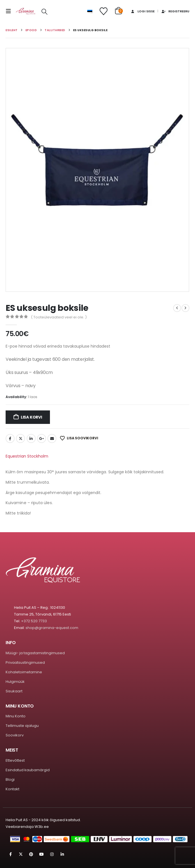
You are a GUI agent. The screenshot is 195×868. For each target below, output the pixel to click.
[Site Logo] (26, 11)
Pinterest (31, 854)
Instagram (52, 854)
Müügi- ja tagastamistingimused (35, 653)
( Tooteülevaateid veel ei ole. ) (59, 317)
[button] (10, 11)
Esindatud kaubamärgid (28, 770)
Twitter (20, 438)
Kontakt (12, 789)
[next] (185, 308)
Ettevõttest (15, 760)
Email (52, 438)
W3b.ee (42, 827)
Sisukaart (14, 691)
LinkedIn (31, 438)
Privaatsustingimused (25, 663)
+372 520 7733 (34, 621)
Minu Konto (16, 716)
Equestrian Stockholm (27, 456)
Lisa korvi (31, 417)
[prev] (177, 308)
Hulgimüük (15, 682)
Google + (42, 438)
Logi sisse (142, 11)
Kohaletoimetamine (24, 672)
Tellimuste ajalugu (22, 726)
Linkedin (62, 854)
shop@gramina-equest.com (52, 628)
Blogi (10, 779)
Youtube (42, 854)
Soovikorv (15, 735)
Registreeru (175, 11)
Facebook (10, 438)
